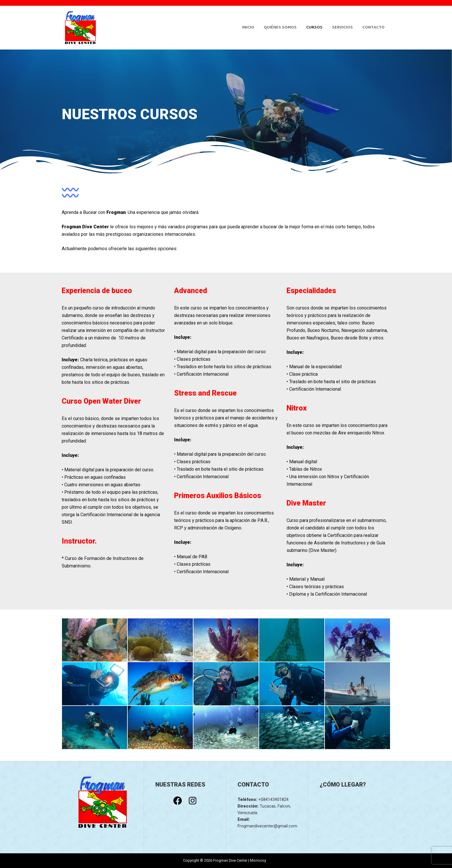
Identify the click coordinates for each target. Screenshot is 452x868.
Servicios (342, 28)
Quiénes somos (280, 28)
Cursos (314, 28)
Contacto (373, 28)
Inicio (248, 28)
